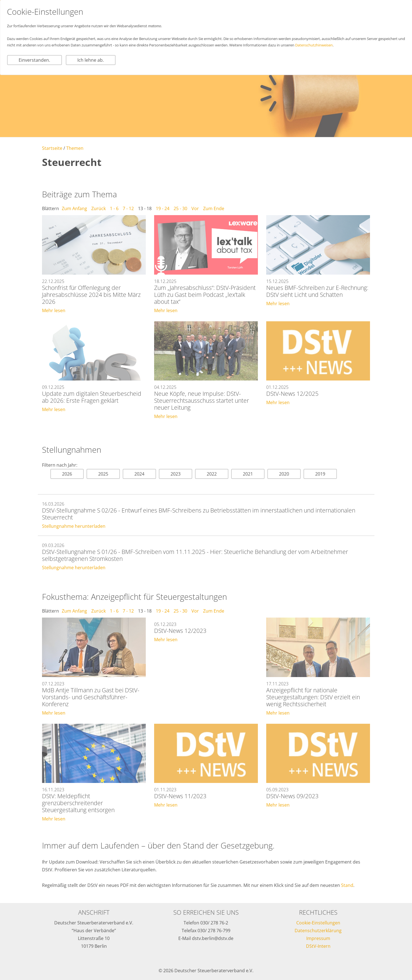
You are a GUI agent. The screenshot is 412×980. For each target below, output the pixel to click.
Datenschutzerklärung (318, 931)
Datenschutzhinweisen (314, 45)
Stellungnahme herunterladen (74, 526)
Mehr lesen (54, 310)
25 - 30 (180, 208)
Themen (75, 148)
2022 (212, 474)
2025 (103, 474)
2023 (176, 474)
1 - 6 (114, 208)
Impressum (318, 938)
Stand (347, 885)
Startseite (52, 148)
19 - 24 (163, 208)
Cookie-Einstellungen (318, 923)
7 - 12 (128, 208)
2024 (139, 474)
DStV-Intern (318, 946)
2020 (284, 474)
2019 (320, 474)
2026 (67, 474)
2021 (248, 474)
